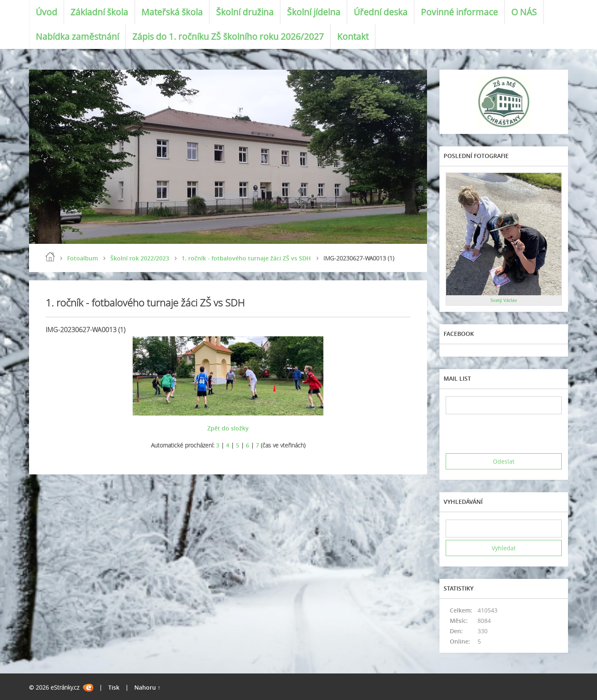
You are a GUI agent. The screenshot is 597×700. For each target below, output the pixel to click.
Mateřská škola (172, 12)
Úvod (46, 12)
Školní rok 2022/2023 (140, 258)
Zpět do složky (228, 428)
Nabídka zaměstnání (77, 36)
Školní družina (245, 12)
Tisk (114, 687)
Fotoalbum (83, 258)
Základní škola (99, 12)
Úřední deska (381, 12)
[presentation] (509, 434)
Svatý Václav (504, 300)
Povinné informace (459, 12)
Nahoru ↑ (147, 687)
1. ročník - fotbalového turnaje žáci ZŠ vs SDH (246, 258)
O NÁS (524, 12)
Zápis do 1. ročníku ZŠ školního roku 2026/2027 (228, 36)
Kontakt (353, 36)
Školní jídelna (314, 12)
